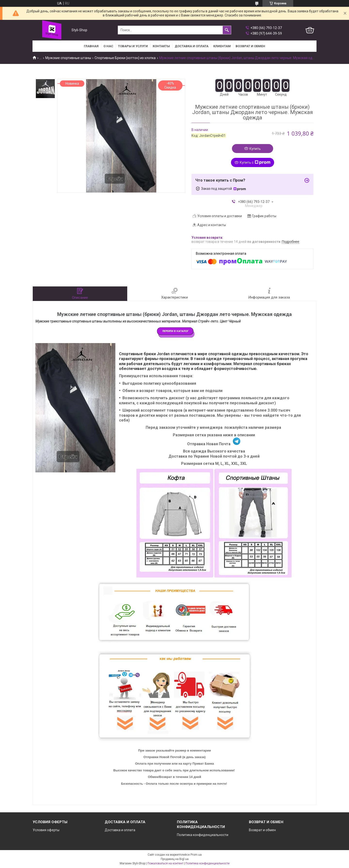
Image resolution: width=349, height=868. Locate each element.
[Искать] (227, 30)
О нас (108, 46)
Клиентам (222, 46)
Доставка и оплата (192, 46)
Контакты (161, 46)
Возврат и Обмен (250, 46)
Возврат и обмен (262, 830)
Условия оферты (46, 830)
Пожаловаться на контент (165, 863)
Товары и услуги (133, 46)
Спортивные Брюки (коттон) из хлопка (125, 58)
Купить (255, 149)
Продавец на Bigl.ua (175, 859)
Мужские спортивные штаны (68, 58)
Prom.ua (196, 855)
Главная (91, 46)
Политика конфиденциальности (203, 835)
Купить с (255, 162)
